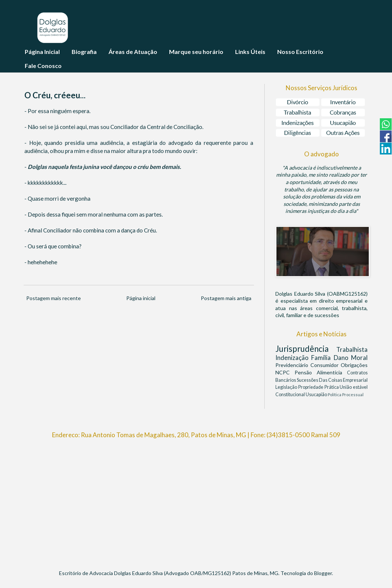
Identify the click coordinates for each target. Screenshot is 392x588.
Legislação (287, 387)
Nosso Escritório (300, 52)
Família (322, 358)
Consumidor (326, 365)
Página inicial (141, 298)
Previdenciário (293, 365)
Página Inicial (42, 52)
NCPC (285, 372)
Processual (353, 395)
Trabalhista (352, 349)
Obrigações (354, 365)
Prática (332, 387)
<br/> (196, 501)
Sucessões (308, 380)
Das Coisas (331, 380)
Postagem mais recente (54, 298)
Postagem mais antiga (226, 298)
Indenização (293, 358)
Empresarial (355, 380)
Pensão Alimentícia (321, 372)
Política (335, 395)
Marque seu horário (196, 52)
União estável (354, 387)
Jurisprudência (306, 349)
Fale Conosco (43, 66)
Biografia (84, 52)
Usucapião (317, 395)
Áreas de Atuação (133, 52)
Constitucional (290, 395)
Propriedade (311, 387)
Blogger (323, 573)
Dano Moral (351, 358)
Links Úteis (250, 52)
